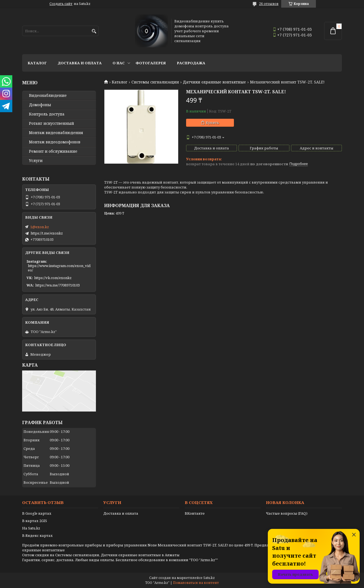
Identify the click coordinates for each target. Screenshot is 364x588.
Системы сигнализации (155, 82)
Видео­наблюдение (48, 95)
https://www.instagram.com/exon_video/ (59, 268)
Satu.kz (209, 578)
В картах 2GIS (35, 521)
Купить (212, 123)
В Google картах (37, 513)
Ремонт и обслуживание (53, 151)
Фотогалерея (151, 63)
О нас (119, 63)
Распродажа (191, 63)
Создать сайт (61, 4)
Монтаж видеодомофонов (55, 142)
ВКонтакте (195, 513)
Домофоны (40, 105)
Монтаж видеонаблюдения (56, 133)
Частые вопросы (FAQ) (287, 513)
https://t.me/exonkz (47, 233)
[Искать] (94, 31)
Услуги (36, 161)
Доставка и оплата (80, 63)
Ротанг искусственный (52, 123)
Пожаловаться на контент (196, 583)
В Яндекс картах (37, 535)
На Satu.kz (31, 528)
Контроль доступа (47, 114)
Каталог (37, 63)
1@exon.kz (40, 227)
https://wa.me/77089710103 (58, 285)
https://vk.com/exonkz (53, 278)
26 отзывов (269, 4)
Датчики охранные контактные (214, 82)
